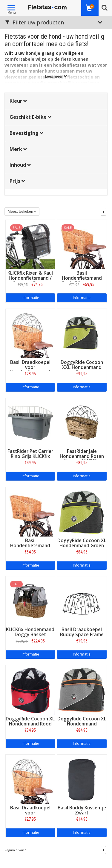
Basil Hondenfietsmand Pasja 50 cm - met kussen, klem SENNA (82, 281)
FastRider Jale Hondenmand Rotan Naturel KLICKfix (82, 456)
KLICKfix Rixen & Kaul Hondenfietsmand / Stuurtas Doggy (30, 278)
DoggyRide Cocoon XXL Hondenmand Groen (82, 367)
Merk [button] (18, 149)
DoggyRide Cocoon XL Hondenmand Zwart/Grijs (82, 724)
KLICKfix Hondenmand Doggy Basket (30, 632)
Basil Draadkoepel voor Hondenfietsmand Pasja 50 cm (30, 370)
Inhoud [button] (20, 165)
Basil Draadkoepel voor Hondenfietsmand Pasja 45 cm (30, 815)
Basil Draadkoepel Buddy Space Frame (82, 632)
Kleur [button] (18, 101)
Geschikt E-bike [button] (31, 117)
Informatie (30, 298)
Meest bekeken (22, 211)
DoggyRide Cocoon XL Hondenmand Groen (82, 543)
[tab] (56, 101)
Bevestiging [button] (27, 133)
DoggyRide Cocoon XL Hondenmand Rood (30, 721)
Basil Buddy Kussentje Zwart (82, 810)
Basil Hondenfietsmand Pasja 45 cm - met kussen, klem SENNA (30, 548)
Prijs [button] (17, 181)
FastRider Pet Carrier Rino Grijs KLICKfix (30, 454)
